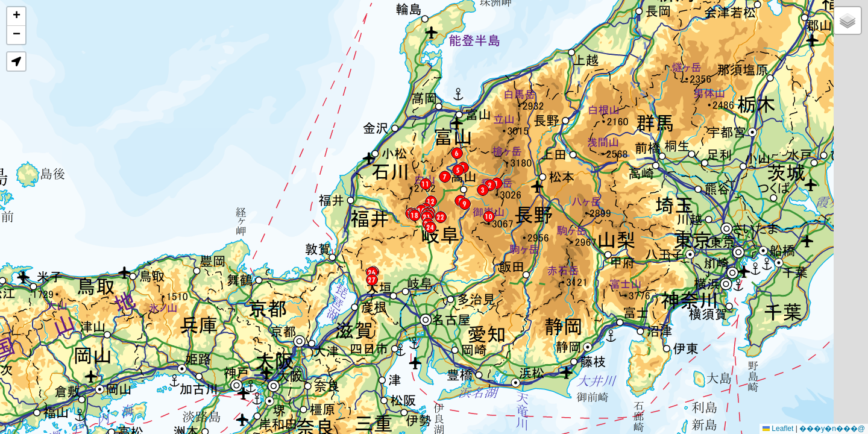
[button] (497, 183)
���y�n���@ (832, 429)
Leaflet (778, 429)
